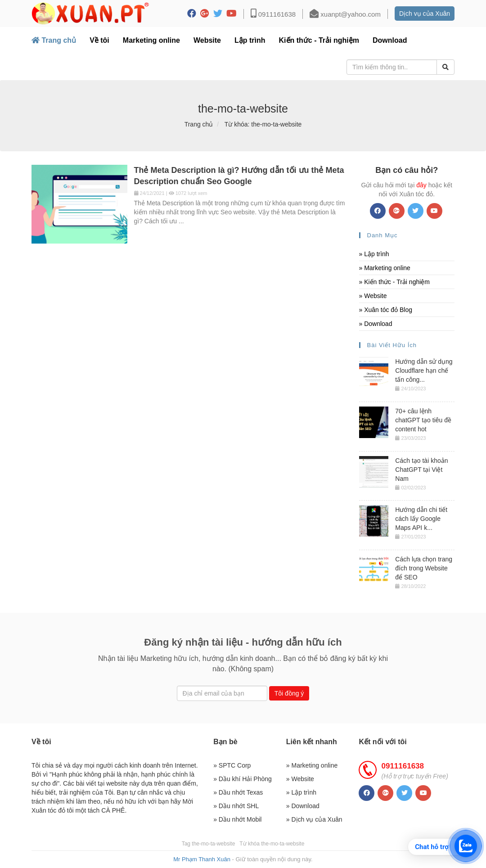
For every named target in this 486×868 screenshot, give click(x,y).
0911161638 (273, 14)
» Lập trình (374, 254)
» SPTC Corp (232, 765)
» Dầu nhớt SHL (236, 806)
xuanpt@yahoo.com (345, 14)
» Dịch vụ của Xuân (314, 819)
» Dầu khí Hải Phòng (243, 779)
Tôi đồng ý (289, 693)
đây (421, 185)
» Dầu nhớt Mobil (237, 819)
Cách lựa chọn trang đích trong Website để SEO (424, 568)
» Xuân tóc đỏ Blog (386, 310)
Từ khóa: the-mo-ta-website (263, 124)
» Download (376, 324)
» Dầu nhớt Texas (238, 792)
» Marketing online (385, 268)
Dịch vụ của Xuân (425, 14)
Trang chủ (54, 40)
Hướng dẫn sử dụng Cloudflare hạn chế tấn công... (424, 371)
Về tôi (99, 40)
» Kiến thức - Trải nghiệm (395, 282)
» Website (373, 296)
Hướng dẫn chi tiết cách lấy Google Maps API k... (421, 519)
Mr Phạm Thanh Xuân (202, 859)
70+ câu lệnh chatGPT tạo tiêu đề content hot (423, 420)
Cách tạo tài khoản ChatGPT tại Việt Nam (421, 470)
